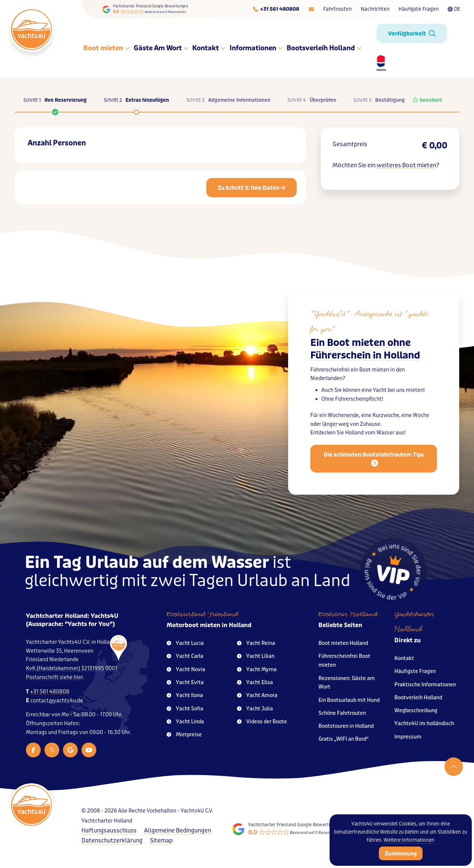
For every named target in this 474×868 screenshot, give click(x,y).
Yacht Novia (186, 669)
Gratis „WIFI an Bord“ (344, 739)
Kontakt (209, 48)
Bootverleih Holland (418, 698)
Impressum (408, 737)
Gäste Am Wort (161, 48)
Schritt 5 (379, 100)
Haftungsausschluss (109, 830)
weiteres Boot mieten (406, 165)
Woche (421, 415)
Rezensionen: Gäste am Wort (347, 683)
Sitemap (161, 840)
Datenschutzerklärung (112, 840)
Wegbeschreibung (416, 711)
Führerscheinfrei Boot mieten (344, 661)
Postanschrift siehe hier (54, 677)
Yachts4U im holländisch (424, 724)
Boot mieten (107, 48)
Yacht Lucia (185, 643)
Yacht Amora (257, 695)
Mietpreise (184, 735)
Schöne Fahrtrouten (342, 713)
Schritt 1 (55, 104)
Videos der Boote (262, 722)
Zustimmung (401, 854)
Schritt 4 (312, 100)
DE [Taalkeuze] (454, 9)
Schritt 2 (136, 100)
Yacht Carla (185, 656)
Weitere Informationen (409, 840)
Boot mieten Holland (343, 643)
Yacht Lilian (256, 656)
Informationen (256, 48)
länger (330, 424)
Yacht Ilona (185, 695)
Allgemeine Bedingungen (178, 830)
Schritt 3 (228, 100)
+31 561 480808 (50, 692)
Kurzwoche (386, 415)
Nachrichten (375, 9)
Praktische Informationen (425, 685)
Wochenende (343, 415)
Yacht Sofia (185, 709)
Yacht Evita (185, 682)
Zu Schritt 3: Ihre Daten (251, 188)
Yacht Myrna (257, 669)
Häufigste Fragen (419, 9)
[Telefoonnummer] (276, 9)
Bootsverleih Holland (324, 48)
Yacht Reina (256, 643)
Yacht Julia (255, 709)
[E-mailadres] (311, 9)
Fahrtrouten (338, 9)
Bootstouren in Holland (346, 726)
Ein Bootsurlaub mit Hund (349, 700)
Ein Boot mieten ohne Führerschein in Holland (365, 349)
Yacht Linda (185, 722)
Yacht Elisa (255, 682)
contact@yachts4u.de (57, 701)
